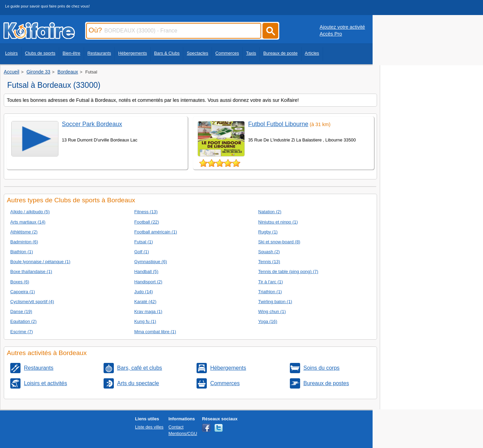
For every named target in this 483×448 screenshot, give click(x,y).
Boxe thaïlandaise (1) (31, 271)
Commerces (227, 53)
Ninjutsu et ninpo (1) (278, 222)
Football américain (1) (156, 232)
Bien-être (71, 53)
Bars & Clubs (167, 53)
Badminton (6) (24, 242)
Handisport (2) (148, 282)
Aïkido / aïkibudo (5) (30, 212)
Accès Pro (331, 34)
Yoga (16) (268, 321)
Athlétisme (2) (24, 232)
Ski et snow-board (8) (279, 242)
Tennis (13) (269, 262)
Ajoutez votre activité (342, 27)
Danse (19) (21, 311)
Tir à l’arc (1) (270, 282)
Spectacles (197, 53)
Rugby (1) (268, 232)
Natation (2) (270, 212)
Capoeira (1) (23, 292)
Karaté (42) (145, 302)
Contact (176, 427)
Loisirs (11, 53)
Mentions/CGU (183, 433)
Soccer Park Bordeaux (92, 124)
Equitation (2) (23, 321)
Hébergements (133, 53)
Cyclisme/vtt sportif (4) (32, 302)
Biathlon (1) (22, 252)
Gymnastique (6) (151, 262)
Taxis (251, 53)
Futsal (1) (144, 242)
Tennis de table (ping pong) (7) (288, 271)
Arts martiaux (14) (28, 222)
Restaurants (99, 53)
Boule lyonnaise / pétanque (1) (40, 262)
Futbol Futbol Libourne (278, 124)
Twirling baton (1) (275, 302)
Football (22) (147, 222)
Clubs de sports (40, 53)
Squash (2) (269, 252)
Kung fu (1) (145, 321)
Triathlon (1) (270, 292)
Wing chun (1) (272, 311)
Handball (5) (146, 271)
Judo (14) (144, 292)
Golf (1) (142, 252)
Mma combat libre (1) (155, 332)
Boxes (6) (20, 282)
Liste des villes (149, 427)
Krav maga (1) (148, 311)
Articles (312, 53)
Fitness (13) (146, 212)
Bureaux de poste (280, 53)
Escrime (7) (22, 332)
